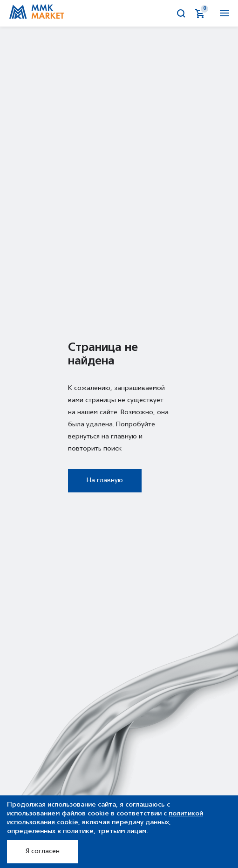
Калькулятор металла (163, 13)
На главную (105, 481)
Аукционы (144, 13)
